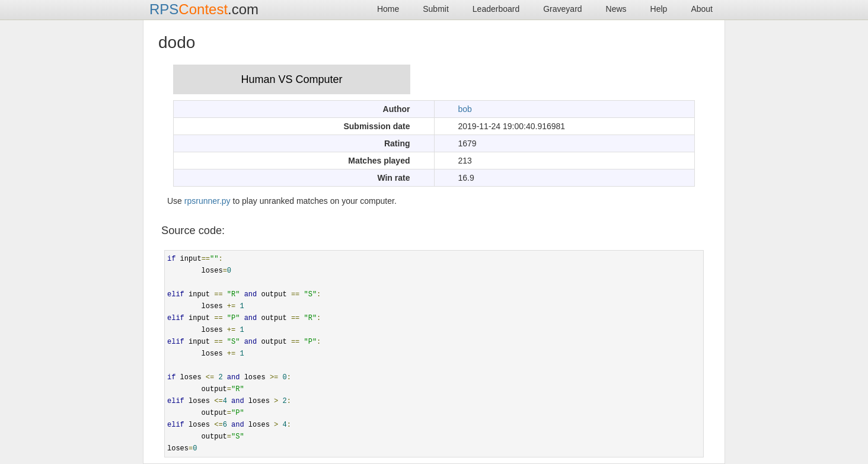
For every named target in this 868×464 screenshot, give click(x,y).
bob (465, 109)
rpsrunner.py (208, 201)
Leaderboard (496, 9)
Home (388, 9)
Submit (436, 9)
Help (659, 9)
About (702, 9)
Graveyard (562, 9)
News (616, 9)
